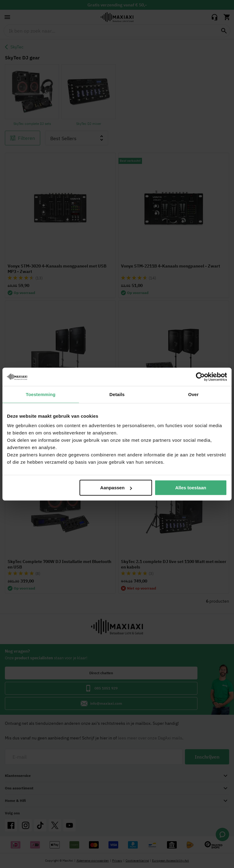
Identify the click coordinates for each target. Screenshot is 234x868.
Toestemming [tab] (41, 394)
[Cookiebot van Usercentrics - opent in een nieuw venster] (200, 377)
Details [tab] (117, 394)
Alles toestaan (191, 488)
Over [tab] (193, 394)
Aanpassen (116, 488)
